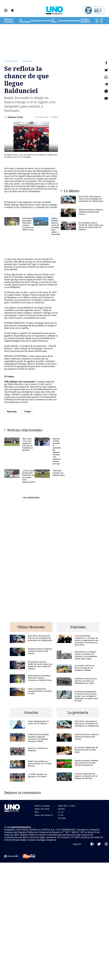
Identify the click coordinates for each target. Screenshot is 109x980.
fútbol (39, 171)
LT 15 (102, 21)
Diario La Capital (42, 806)
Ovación (47, 21)
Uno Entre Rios (11, 61)
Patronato (27, 61)
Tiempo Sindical (85, 21)
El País (54, 21)
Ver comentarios (31, 498)
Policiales (37, 21)
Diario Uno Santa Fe (44, 815)
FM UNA (62, 818)
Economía (64, 21)
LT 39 (97, 21)
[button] (6, 10)
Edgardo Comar (15, 117)
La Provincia (25, 21)
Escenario (75, 21)
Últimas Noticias (9, 21)
